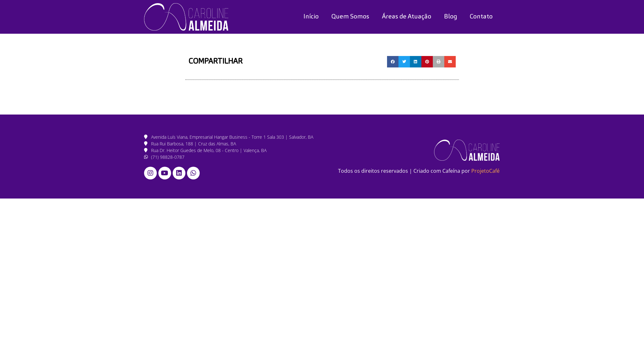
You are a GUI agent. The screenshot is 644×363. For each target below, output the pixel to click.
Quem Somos (350, 17)
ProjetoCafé (485, 171)
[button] (393, 62)
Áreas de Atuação (407, 17)
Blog (450, 17)
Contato (481, 17)
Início (311, 17)
